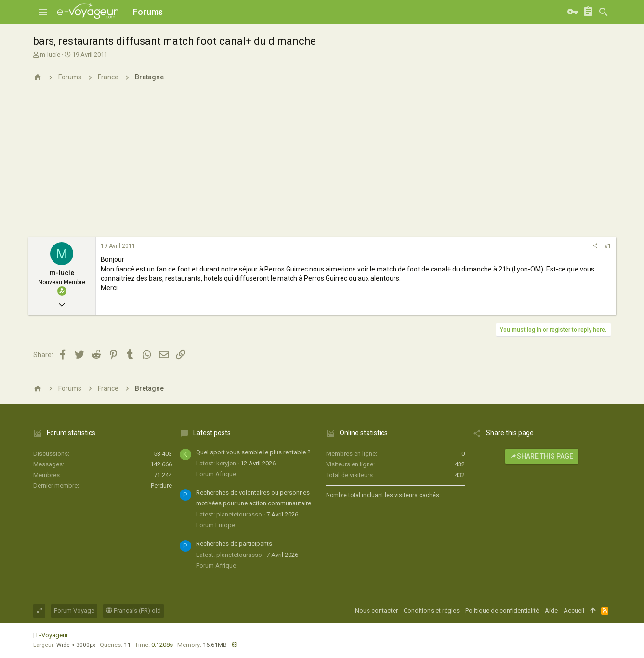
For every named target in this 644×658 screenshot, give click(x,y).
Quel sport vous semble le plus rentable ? (253, 452)
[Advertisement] (322, 165)
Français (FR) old (133, 611)
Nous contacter (376, 611)
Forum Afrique (216, 474)
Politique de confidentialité (502, 611)
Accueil (574, 611)
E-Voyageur (52, 635)
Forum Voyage (74, 611)
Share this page (542, 456)
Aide (551, 611)
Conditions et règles (432, 611)
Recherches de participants (234, 544)
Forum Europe (216, 525)
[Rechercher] (604, 12)
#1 (608, 246)
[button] (43, 12)
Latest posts (212, 433)
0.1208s (162, 645)
